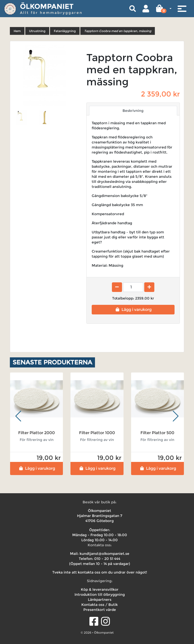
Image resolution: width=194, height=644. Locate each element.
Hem (17, 31)
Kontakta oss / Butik (100, 605)
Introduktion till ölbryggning (100, 595)
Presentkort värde (100, 610)
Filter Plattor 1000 (97, 433)
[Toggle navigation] (182, 9)
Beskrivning (133, 111)
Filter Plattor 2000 (37, 433)
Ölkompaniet (47, 6)
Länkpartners (100, 600)
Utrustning (37, 31)
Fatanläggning (65, 31)
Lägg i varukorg (133, 309)
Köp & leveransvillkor (100, 589)
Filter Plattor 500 (157, 433)
